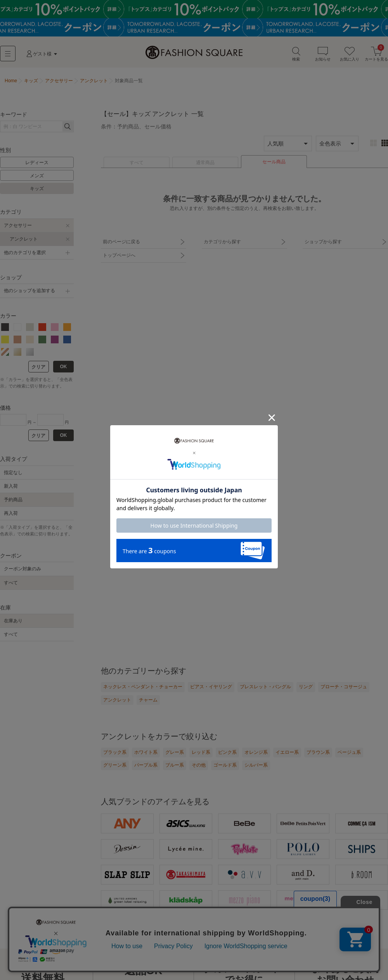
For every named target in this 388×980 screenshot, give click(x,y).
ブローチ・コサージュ (344, 687)
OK (64, 367)
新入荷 (11, 486)
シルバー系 (256, 765)
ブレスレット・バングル (265, 687)
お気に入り (350, 54)
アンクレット (24, 239)
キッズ (37, 189)
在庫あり (13, 621)
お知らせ (323, 54)
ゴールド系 (225, 765)
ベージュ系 (349, 752)
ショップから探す (323, 242)
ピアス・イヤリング (211, 687)
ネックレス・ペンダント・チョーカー (143, 687)
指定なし (13, 473)
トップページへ (119, 255)
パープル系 (146, 765)
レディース (37, 163)
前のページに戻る (121, 242)
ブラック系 (115, 752)
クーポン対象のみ (23, 569)
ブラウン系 (318, 752)
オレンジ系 (256, 752)
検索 (296, 54)
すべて (137, 163)
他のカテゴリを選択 (25, 253)
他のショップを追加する (29, 291)
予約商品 (13, 500)
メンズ (37, 176)
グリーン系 (115, 765)
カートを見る (376, 54)
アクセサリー (18, 225)
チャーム (148, 700)
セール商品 (274, 162)
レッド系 (201, 752)
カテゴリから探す (222, 242)
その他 (199, 765)
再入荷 (11, 513)
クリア (38, 367)
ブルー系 (175, 765)
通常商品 (205, 163)
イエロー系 (287, 752)
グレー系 (175, 752)
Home (11, 81)
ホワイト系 (146, 752)
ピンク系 (227, 752)
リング (306, 687)
